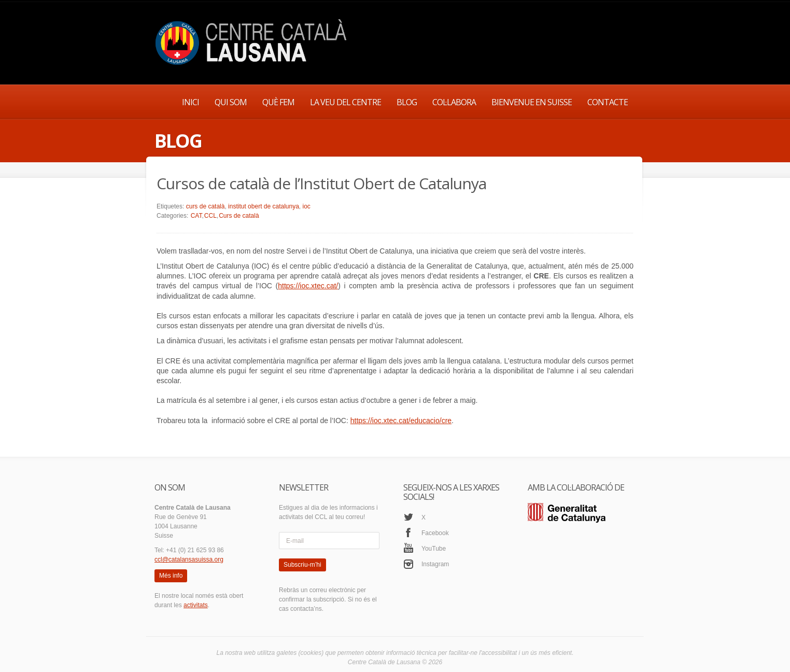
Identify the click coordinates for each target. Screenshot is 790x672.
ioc (307, 206)
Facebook (435, 533)
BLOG (407, 102)
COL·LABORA (454, 102)
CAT (196, 216)
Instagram (435, 564)
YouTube (434, 549)
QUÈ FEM (278, 102)
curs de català (206, 206)
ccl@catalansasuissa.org (189, 559)
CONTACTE (608, 102)
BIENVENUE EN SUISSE (532, 102)
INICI (191, 102)
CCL (210, 216)
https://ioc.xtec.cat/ (308, 286)
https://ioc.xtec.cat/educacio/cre (401, 421)
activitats (196, 605)
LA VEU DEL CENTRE (345, 102)
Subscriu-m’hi (302, 565)
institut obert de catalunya (264, 206)
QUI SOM (231, 102)
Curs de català (239, 216)
